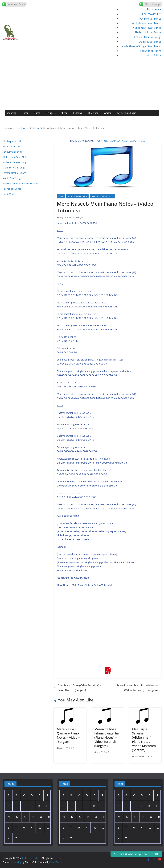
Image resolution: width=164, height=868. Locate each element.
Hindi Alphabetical (151, 9)
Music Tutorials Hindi (77, 196)
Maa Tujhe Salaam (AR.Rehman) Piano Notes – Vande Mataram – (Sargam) (145, 740)
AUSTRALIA (129, 141)
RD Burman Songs (150, 19)
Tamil (39, 113)
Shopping (13, 113)
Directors (95, 113)
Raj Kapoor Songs (151, 51)
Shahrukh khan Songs (148, 32)
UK (106, 141)
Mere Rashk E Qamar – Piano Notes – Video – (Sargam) (68, 735)
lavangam (80, 217)
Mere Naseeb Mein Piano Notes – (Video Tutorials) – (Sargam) (139, 688)
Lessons (79, 113)
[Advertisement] (82, 86)
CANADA (115, 141)
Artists (109, 113)
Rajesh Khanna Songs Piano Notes (141, 46)
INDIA (141, 141)
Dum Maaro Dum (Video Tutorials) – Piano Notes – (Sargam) (77, 688)
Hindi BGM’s (154, 55)
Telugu (51, 113)
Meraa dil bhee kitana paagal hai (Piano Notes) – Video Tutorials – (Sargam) (107, 737)
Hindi (27, 113)
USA (100, 141)
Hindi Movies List (151, 14)
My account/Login (127, 113)
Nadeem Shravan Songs (147, 28)
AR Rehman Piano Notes (147, 23)
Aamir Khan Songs (150, 42)
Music (61, 196)
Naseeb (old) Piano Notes (103, 196)
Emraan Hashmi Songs (148, 37)
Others (65, 113)
